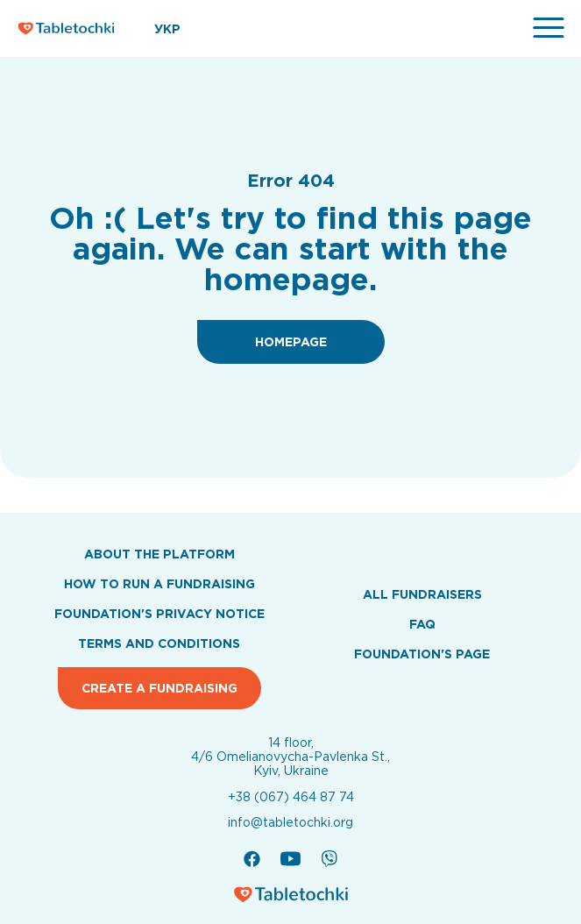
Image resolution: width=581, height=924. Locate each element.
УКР (167, 29)
